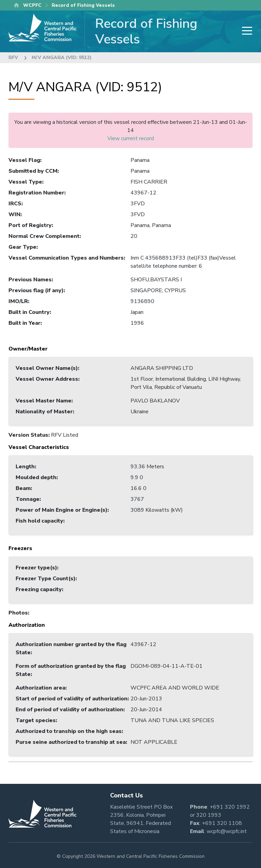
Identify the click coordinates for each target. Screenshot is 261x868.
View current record (131, 138)
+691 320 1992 (230, 807)
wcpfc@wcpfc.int (227, 831)
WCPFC (32, 5)
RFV (13, 58)
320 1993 (209, 815)
